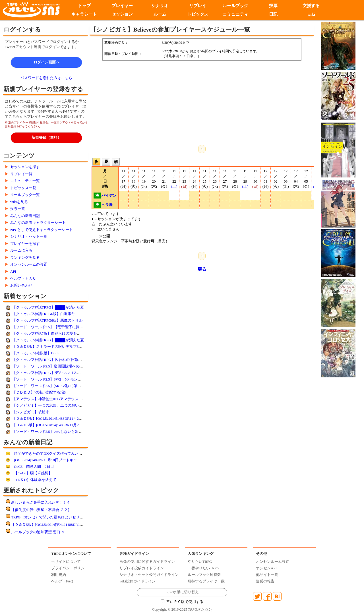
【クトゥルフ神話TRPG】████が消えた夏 (48, 307)
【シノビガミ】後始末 (31, 412)
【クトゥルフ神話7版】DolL (36, 353)
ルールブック (235, 6)
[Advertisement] (155, 102)
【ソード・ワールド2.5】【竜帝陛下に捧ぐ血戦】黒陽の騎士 (63, 327)
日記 (273, 14)
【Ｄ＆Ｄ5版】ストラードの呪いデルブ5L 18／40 (53, 347)
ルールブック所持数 (204, 575)
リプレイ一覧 (21, 174)
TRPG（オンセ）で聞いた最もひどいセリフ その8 (54, 517)
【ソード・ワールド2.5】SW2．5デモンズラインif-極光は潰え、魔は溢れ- (73, 379)
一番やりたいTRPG (203, 568)
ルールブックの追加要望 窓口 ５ (38, 532)
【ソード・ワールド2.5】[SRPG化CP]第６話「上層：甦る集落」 (65, 386)
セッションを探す (25, 167)
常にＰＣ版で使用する (182, 602)
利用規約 (59, 575)
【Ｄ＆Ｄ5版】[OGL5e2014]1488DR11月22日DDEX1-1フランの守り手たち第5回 (77, 425)
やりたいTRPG (200, 562)
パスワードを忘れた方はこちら (46, 78)
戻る (202, 269)
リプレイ (198, 6)
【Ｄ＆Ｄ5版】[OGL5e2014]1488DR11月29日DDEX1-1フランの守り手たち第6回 (77, 418)
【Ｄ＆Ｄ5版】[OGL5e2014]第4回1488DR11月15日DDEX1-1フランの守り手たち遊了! (80, 525)
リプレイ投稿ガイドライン (142, 568)
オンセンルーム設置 (273, 562)
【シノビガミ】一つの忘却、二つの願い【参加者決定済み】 (62, 405)
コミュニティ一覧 (25, 181)
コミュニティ (235, 14)
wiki (311, 14)
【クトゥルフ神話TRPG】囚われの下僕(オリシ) (51, 360)
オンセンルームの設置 (29, 264)
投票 (273, 6)
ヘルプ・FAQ (62, 581)
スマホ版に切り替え (182, 592)
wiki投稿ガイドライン (137, 581)
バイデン (109, 196)
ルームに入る (21, 250)
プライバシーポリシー (70, 568)
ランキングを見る (25, 258)
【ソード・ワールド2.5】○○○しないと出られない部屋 (57, 432)
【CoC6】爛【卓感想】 (33, 473)
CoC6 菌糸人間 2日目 (34, 467)
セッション (122, 14)
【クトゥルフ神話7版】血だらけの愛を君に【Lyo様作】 (59, 333)
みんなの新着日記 (25, 216)
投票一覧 (18, 209)
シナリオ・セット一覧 (29, 236)
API (13, 271)
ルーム (160, 14)
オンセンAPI (266, 568)
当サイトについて (66, 562)
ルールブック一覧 (25, 195)
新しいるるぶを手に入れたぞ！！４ (41, 502)
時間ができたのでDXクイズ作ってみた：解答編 (54, 453)
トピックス (198, 14)
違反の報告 (265, 581)
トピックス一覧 (23, 188)
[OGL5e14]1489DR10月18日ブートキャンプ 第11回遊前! (59, 460)
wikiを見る (19, 202)
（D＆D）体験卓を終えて (35, 480)
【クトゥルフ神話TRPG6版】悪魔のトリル (47, 320)
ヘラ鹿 (107, 205)
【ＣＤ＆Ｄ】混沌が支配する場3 (39, 392)
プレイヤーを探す (25, 244)
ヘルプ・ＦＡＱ (23, 278)
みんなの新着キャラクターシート (38, 223)
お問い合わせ (21, 285)
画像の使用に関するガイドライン (147, 562)
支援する (311, 6)
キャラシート (84, 14)
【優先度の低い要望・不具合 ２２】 (41, 510)
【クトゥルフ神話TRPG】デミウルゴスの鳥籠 (50, 373)
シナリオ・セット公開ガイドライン (149, 575)
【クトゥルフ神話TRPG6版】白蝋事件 (44, 314)
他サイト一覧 (267, 575)
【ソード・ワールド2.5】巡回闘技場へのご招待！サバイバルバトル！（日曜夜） (79, 366)
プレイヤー (122, 6)
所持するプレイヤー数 (206, 581)
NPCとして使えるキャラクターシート (42, 230)
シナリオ (160, 6)
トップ (84, 6)
